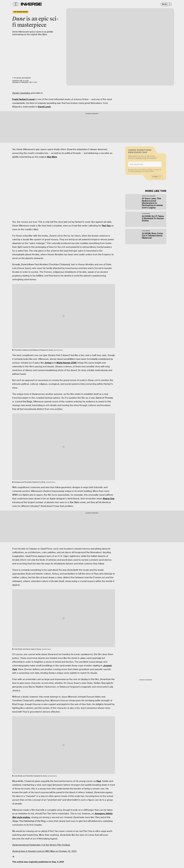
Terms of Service (136, 172)
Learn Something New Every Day (140, 152)
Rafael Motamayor (24, 78)
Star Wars (52, 157)
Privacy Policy (149, 172)
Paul (99, 781)
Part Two (106, 226)
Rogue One (108, 499)
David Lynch (44, 107)
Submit (155, 178)
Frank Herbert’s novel (23, 99)
